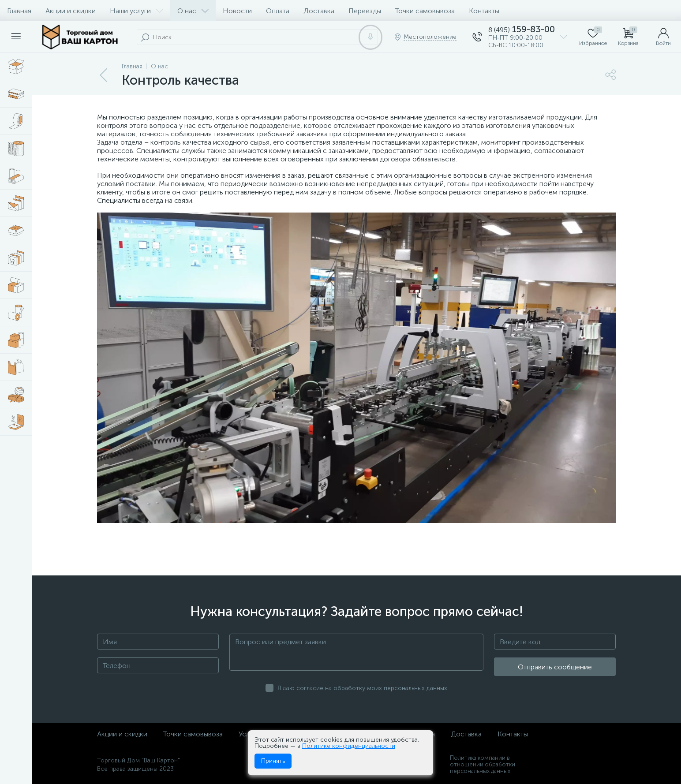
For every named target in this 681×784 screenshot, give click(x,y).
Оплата (278, 11)
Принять (273, 761)
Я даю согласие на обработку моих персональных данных (362, 688)
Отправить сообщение (555, 667)
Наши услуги (137, 11)
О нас (193, 11)
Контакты (484, 11)
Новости (237, 11)
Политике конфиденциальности (349, 746)
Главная (19, 11)
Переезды (365, 11)
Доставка (319, 11)
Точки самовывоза (425, 11)
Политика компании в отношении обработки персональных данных (483, 764)
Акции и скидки (71, 11)
